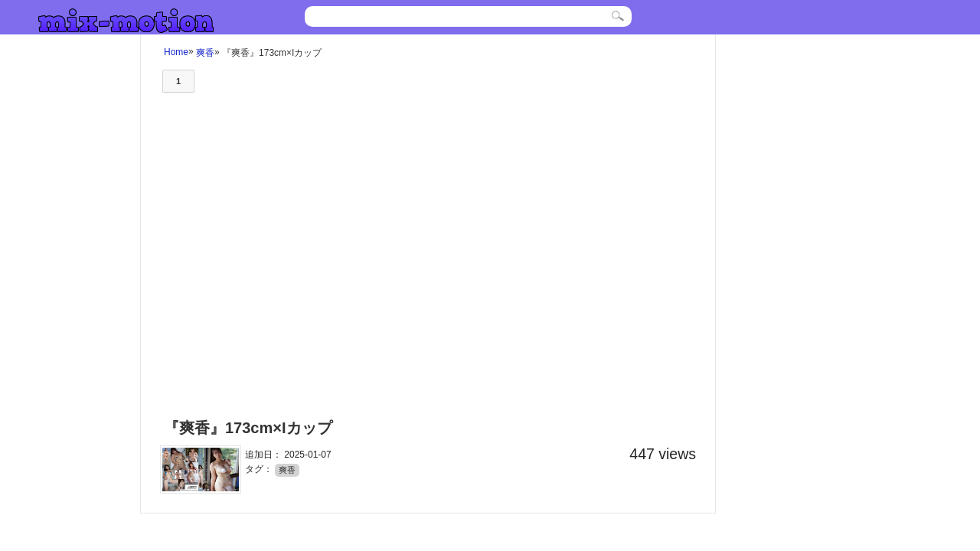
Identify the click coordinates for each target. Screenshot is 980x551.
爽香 (205, 52)
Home (176, 52)
